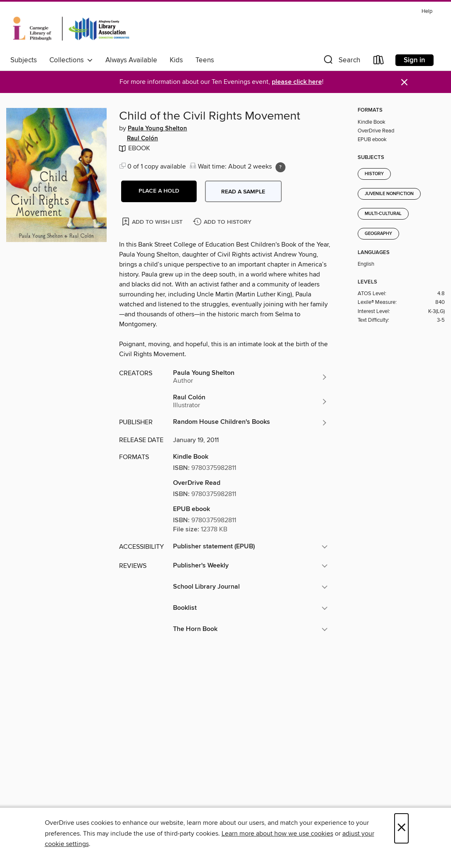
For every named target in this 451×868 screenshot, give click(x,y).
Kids (176, 60)
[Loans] (379, 62)
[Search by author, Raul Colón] (251, 401)
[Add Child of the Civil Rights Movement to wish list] (153, 221)
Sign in (414, 60)
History (374, 174)
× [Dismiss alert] (404, 82)
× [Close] (401, 828)
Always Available (131, 60)
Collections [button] (71, 60)
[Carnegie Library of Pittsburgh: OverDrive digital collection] (71, 29)
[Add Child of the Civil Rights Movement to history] (223, 222)
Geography (378, 234)
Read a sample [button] (243, 192)
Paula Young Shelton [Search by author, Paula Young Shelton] (157, 129)
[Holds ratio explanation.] (280, 167)
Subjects (24, 60)
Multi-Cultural (383, 214)
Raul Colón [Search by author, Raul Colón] (143, 139)
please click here (297, 82)
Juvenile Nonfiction (389, 194)
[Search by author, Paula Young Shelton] (251, 377)
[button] (341, 62)
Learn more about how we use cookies (277, 834)
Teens (205, 60)
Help (427, 11)
